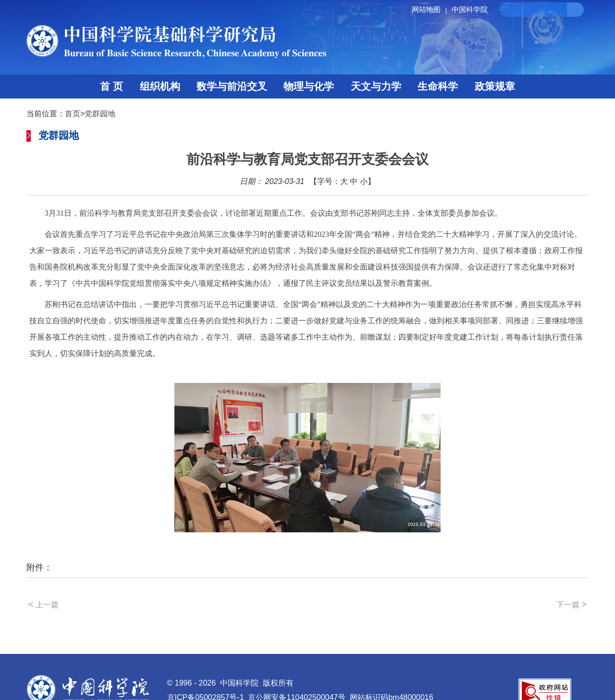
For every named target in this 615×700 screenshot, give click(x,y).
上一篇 (43, 604)
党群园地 (100, 114)
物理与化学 (309, 86)
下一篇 (572, 604)
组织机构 (160, 86)
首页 (73, 114)
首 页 (111, 86)
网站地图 (431, 9)
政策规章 (495, 86)
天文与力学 (376, 86)
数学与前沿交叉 (232, 86)
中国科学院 (470, 9)
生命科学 (438, 86)
